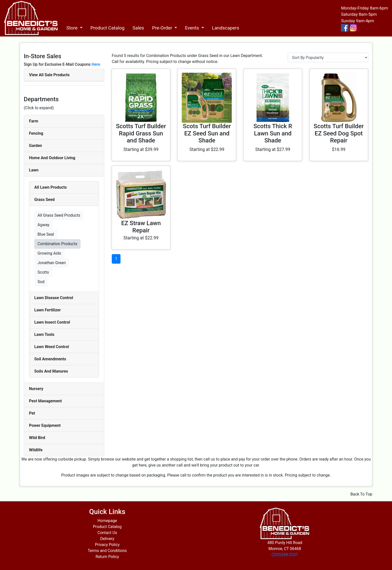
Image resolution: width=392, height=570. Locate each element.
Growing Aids (49, 253)
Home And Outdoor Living (52, 158)
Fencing (36, 133)
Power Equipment (45, 425)
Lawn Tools (44, 334)
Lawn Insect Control (52, 322)
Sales (138, 28)
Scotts (43, 272)
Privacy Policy (107, 545)
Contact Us (107, 533)
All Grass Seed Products (59, 215)
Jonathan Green (52, 263)
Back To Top (361, 494)
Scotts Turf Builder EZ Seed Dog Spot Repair (339, 133)
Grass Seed (44, 200)
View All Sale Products (49, 75)
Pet (32, 413)
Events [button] (193, 28)
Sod (41, 282)
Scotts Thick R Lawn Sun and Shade (273, 133)
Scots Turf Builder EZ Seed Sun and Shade (207, 133)
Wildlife (36, 450)
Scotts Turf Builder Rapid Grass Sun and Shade (141, 133)
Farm (34, 121)
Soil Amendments (50, 359)
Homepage (107, 521)
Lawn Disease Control (54, 298)
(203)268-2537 (285, 555)
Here (96, 64)
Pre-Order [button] (163, 28)
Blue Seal (46, 234)
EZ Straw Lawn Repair (141, 227)
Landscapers (226, 28)
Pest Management (45, 401)
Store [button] (72, 28)
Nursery (36, 389)
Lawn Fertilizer (47, 310)
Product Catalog (108, 28)
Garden (35, 146)
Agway (43, 225)
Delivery (107, 539)
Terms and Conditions (107, 551)
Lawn (34, 170)
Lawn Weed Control (52, 347)
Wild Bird (37, 438)
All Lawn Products (50, 187)
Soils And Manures (51, 371)
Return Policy (107, 557)
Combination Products (57, 244)
